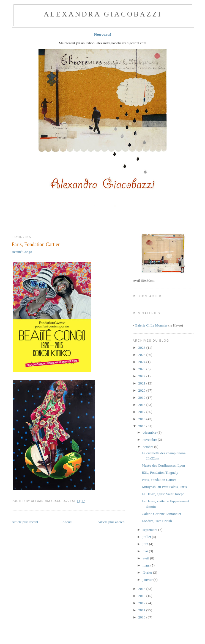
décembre (150, 432)
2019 (142, 398)
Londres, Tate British (157, 521)
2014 (142, 589)
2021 (142, 383)
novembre (150, 440)
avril (146, 558)
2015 (142, 426)
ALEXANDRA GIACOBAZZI (103, 14)
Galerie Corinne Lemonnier (162, 514)
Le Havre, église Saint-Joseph (163, 494)
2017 (142, 412)
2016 (142, 419)
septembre (150, 530)
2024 (142, 362)
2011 (142, 610)
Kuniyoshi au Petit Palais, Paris (164, 487)
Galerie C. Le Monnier (151, 325)
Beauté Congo (22, 252)
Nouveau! (102, 34)
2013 (142, 596)
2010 (142, 617)
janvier (148, 580)
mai (146, 551)
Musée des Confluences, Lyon (163, 465)
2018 (142, 405)
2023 (142, 369)
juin (146, 544)
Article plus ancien (111, 522)
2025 (142, 355)
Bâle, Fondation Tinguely (160, 472)
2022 (142, 376)
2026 (142, 348)
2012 (142, 603)
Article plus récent (25, 522)
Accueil (68, 522)
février (148, 572)
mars (147, 565)
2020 (142, 390)
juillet (147, 537)
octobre (148, 447)
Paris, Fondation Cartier (36, 244)
